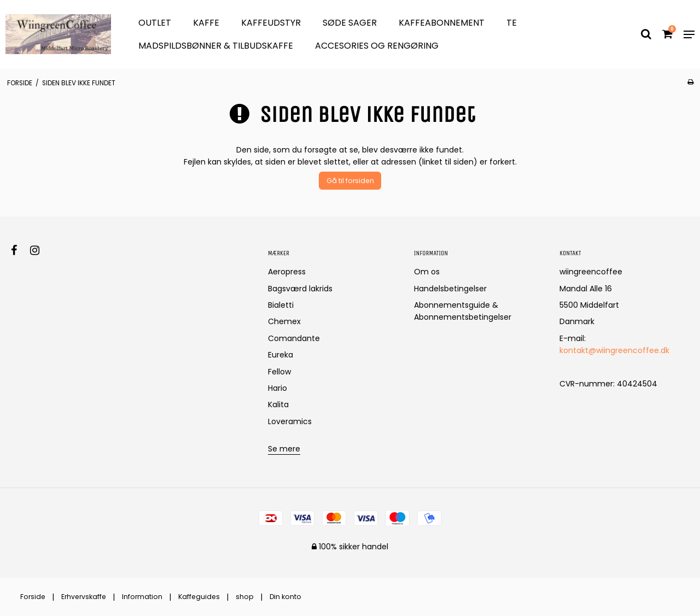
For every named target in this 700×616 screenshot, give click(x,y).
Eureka (281, 355)
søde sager (350, 23)
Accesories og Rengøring (377, 46)
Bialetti (281, 305)
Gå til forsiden (350, 181)
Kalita (278, 404)
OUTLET (155, 23)
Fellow (279, 372)
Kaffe (206, 23)
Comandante (294, 338)
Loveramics (290, 421)
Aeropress (287, 272)
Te (512, 23)
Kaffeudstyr (271, 23)
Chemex (284, 321)
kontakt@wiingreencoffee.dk (614, 350)
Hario (278, 388)
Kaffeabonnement (442, 23)
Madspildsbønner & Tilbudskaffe (216, 46)
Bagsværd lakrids (300, 289)
